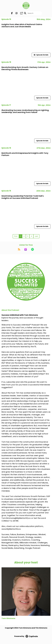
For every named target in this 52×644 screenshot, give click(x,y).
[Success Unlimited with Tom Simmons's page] (20, 13)
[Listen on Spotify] (32, 249)
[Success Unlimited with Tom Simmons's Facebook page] (12, 13)
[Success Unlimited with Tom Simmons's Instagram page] (15, 13)
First (16, 236)
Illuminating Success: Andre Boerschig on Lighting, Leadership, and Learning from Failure (25, 111)
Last (36, 236)
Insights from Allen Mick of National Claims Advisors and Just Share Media (22, 25)
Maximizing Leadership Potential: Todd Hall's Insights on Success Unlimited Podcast (23, 197)
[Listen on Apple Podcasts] (26, 249)
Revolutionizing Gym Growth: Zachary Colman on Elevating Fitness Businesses (25, 68)
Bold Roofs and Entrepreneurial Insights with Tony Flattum (25, 154)
